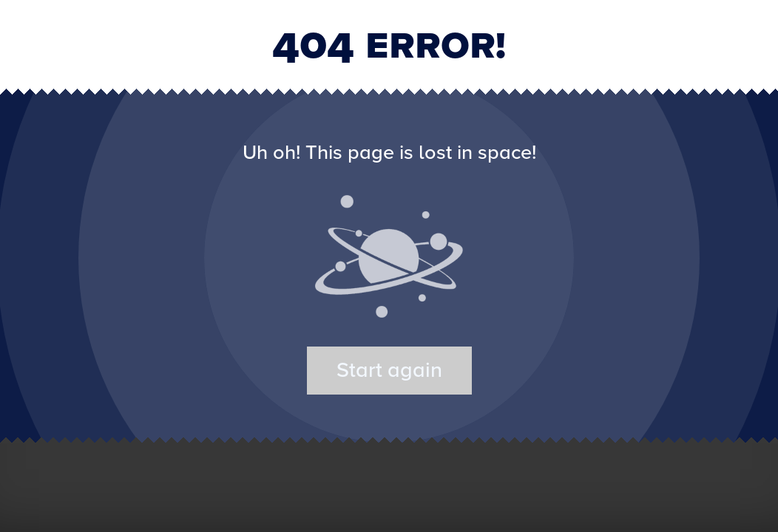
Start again (389, 371)
